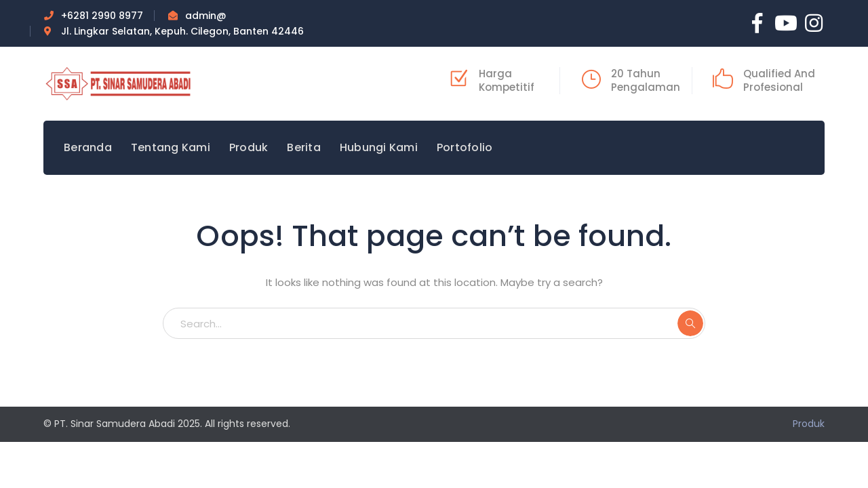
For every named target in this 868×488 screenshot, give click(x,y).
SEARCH (690, 323)
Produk (809, 424)
